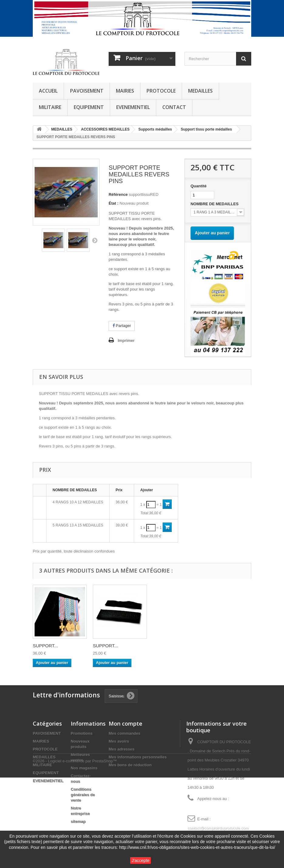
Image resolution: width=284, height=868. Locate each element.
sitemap (78, 821)
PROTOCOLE (161, 91)
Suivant (95, 240)
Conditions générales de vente (83, 795)
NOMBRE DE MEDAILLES (215, 204)
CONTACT (174, 107)
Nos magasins (84, 768)
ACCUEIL (48, 91)
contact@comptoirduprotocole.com (218, 828)
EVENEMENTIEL (133, 107)
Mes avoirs (119, 741)
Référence (118, 194)
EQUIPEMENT (89, 107)
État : (114, 203)
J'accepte (141, 860)
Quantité (199, 186)
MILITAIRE (50, 107)
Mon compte (125, 723)
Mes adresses (122, 749)
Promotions (82, 733)
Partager (122, 326)
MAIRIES (125, 91)
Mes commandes (125, 733)
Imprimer (126, 340)
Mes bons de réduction (130, 765)
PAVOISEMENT (87, 91)
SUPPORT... (45, 646)
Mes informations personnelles (138, 757)
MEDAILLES (200, 91)
